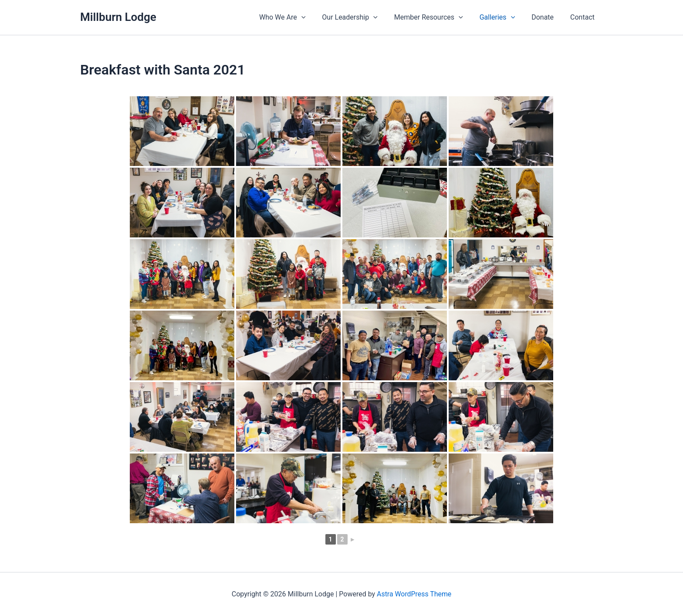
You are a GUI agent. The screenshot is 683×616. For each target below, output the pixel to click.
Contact (584, 17)
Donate (546, 17)
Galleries (504, 17)
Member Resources (438, 17)
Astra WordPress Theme (414, 594)
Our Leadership (362, 17)
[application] (316, 17)
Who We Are (297, 17)
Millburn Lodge (118, 17)
